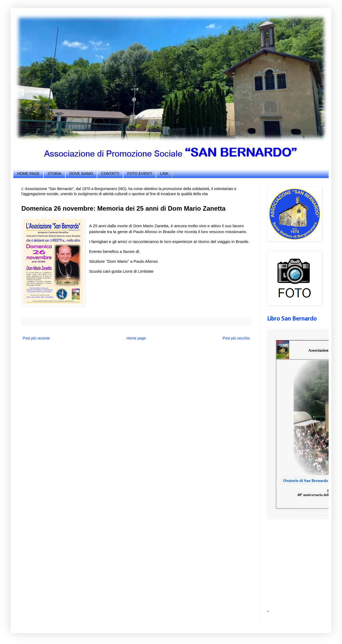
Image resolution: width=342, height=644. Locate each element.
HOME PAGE (28, 173)
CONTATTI (110, 173)
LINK (164, 173)
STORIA (55, 173)
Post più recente (36, 338)
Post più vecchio (236, 338)
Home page (136, 338)
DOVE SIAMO (81, 173)
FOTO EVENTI (140, 173)
